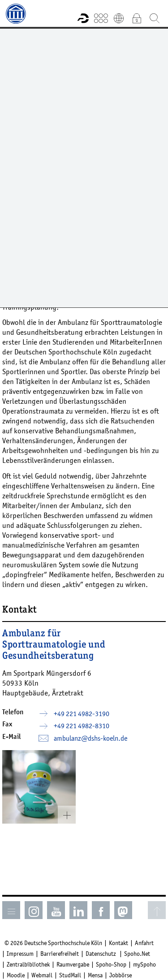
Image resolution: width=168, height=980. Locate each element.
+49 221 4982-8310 (82, 725)
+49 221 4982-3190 (82, 713)
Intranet (137, 18)
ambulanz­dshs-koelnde (90, 738)
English (119, 18)
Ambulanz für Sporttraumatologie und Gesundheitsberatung (54, 645)
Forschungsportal (83, 18)
